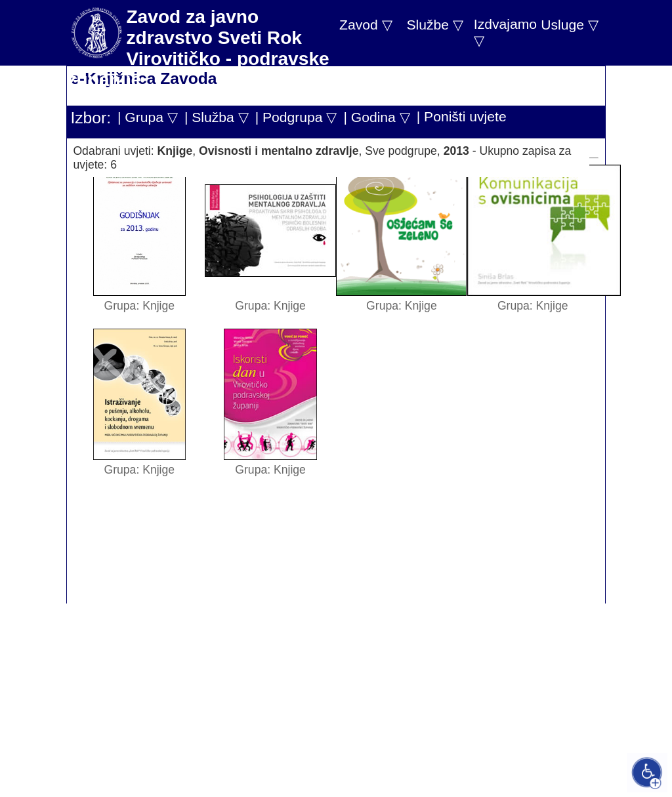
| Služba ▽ (217, 117)
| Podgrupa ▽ (296, 117)
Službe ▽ (434, 25)
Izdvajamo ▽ (505, 32)
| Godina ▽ (376, 117)
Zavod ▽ (366, 25)
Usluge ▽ (570, 25)
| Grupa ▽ (148, 117)
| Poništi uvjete (462, 116)
